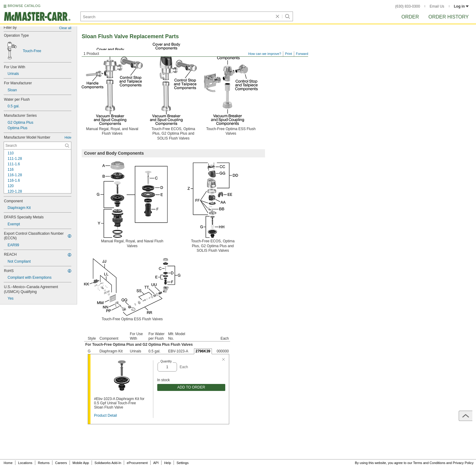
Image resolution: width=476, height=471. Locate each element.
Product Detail (105, 415)
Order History (449, 17)
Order (410, 17)
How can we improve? (265, 54)
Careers (61, 463)
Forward (302, 54)
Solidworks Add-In (108, 463)
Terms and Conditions (429, 463)
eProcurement (137, 463)
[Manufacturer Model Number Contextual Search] (37, 146)
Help (168, 463)
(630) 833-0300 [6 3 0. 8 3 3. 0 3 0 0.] (408, 6)
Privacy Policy (463, 463)
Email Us (437, 6)
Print (289, 54)
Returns (44, 463)
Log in (461, 6)
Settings (182, 463)
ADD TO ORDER (191, 387)
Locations (25, 463)
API (156, 463)
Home (8, 463)
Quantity (166, 361)
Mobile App (81, 463)
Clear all (65, 28)
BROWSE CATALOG (24, 6)
